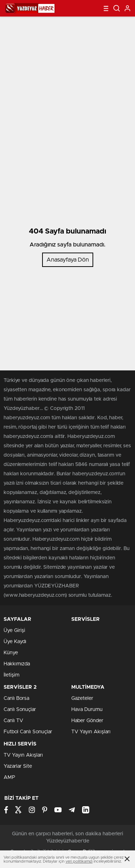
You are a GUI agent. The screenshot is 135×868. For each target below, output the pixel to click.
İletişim (12, 675)
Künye (11, 653)
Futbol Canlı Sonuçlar (28, 732)
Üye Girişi (14, 631)
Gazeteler (82, 698)
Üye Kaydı (15, 642)
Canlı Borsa (16, 698)
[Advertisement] (67, 84)
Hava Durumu (87, 710)
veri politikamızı (79, 861)
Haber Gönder (87, 721)
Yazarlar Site (18, 766)
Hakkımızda (17, 664)
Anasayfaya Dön (68, 260)
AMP (9, 777)
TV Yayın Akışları (91, 732)
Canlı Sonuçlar (20, 710)
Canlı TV (13, 721)
